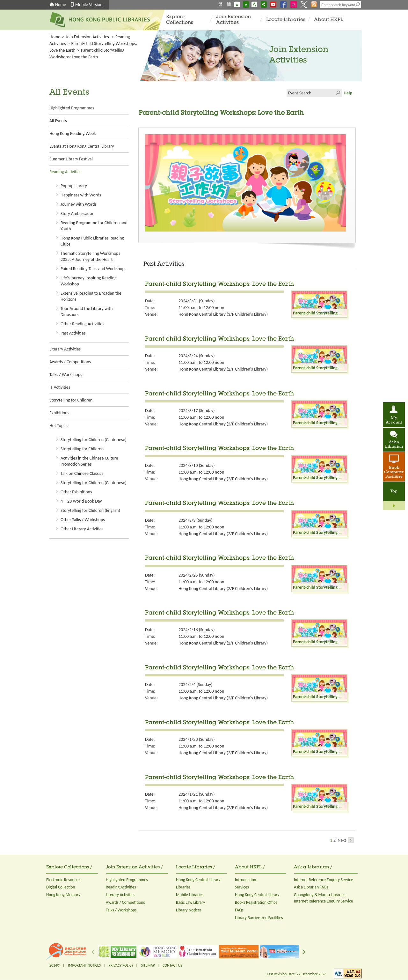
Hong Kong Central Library (198, 880)
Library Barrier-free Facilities (259, 918)
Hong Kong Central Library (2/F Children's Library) (223, 369)
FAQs (239, 910)
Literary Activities (65, 349)
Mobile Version (89, 5)
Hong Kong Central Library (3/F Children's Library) (223, 314)
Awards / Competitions (70, 362)
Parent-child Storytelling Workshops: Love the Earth (219, 284)
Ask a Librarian (394, 445)
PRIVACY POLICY (121, 965)
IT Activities (60, 387)
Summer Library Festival (71, 159)
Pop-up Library (74, 186)
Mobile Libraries (190, 895)
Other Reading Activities (82, 324)
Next (346, 840)
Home (61, 5)
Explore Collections (180, 20)
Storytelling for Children (71, 400)
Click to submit (338, 93)
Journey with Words (79, 204)
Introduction (246, 880)
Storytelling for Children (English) (90, 510)
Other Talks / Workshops (83, 520)
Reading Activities (65, 172)
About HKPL (328, 20)
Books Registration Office (256, 902)
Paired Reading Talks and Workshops (93, 269)
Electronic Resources (64, 880)
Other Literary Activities (82, 529)
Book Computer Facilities (394, 472)
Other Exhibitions (76, 492)
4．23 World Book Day (81, 501)
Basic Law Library (190, 902)
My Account (394, 420)
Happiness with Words (81, 195)
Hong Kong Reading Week (73, 133)
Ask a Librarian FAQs (311, 887)
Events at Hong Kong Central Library (82, 146)
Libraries (183, 887)
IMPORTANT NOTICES (84, 965)
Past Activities (73, 333)
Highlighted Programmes (72, 108)
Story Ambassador (77, 214)
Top (394, 491)
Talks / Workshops (66, 375)
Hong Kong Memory (63, 895)
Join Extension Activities (233, 20)
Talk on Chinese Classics (82, 473)
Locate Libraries (286, 20)
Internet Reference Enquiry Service (323, 880)
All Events (58, 121)
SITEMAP (148, 965)
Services (242, 887)
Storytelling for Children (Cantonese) (94, 440)
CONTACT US (172, 965)
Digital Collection (61, 887)
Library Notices (189, 910)
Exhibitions (59, 413)
